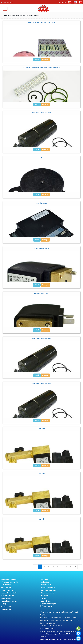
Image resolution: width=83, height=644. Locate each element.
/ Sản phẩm (15, 15)
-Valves (43, 598)
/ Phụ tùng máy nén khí (26, 15)
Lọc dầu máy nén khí (9, 601)
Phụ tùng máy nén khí (9, 582)
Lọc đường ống (7, 606)
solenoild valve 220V (42, 248)
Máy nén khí (6, 609)
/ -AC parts (37, 15)
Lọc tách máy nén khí (9, 593)
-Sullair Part (45, 582)
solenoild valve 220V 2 (42, 293)
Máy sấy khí (6, 598)
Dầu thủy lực (6, 585)
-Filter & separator (47, 593)
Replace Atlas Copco (48, 604)
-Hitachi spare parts (47, 587)
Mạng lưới (62, 2)
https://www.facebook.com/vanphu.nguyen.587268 (58, 639)
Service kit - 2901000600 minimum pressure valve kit (42, 68)
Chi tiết (37, 59)
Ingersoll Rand (46, 601)
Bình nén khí (6, 587)
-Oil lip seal (44, 596)
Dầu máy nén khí (8, 596)
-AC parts (44, 579)
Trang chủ (7, 15)
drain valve (41, 429)
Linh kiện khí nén (8, 590)
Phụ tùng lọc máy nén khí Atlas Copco (42, 23)
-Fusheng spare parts (48, 590)
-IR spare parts (46, 585)
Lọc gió (4, 604)
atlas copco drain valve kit (41, 113)
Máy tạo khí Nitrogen (9, 579)
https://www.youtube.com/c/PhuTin (59, 634)
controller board (41, 203)
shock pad (41, 158)
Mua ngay (45, 59)
